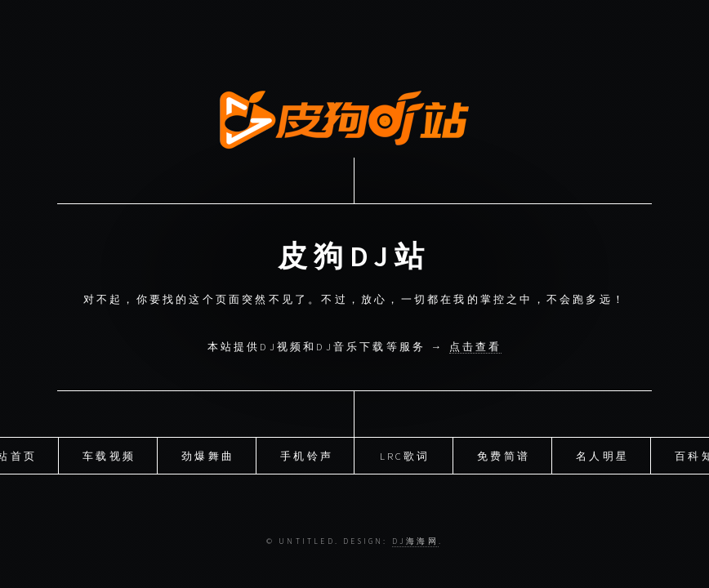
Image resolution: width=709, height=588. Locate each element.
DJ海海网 (415, 541)
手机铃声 (307, 454)
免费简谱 (504, 454)
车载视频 (109, 454)
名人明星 (602, 454)
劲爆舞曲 (208, 454)
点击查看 (476, 346)
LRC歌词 (405, 454)
